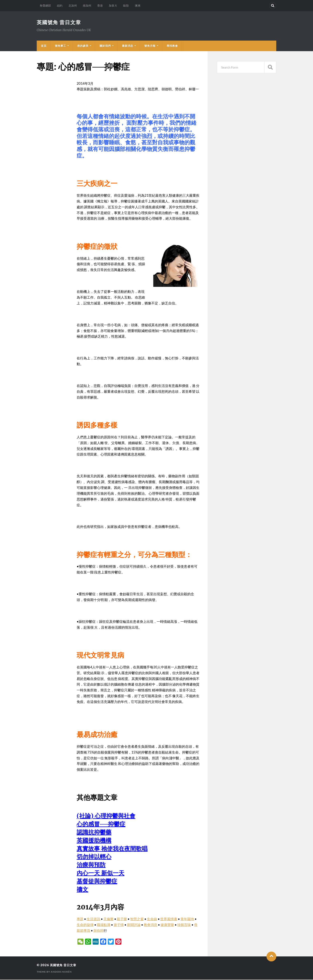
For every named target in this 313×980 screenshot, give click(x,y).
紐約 (60, 5)
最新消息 (128, 46)
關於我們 (105, 46)
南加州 (87, 5)
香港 (100, 5)
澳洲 (138, 5)
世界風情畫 (169, 919)
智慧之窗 (137, 919)
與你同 (99, 931)
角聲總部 (45, 5)
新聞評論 (134, 925)
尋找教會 (172, 46)
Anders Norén (61, 972)
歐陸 (126, 5)
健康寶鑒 (167, 925)
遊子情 (119, 925)
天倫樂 (108, 919)
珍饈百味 (184, 925)
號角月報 (150, 46)
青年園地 (187, 919)
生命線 (152, 919)
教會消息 (151, 925)
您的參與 (83, 46)
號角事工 (60, 46)
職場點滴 (104, 925)
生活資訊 (93, 919)
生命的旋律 (85, 925)
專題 (80, 919)
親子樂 (122, 919)
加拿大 (113, 5)
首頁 (44, 46)
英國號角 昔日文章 (60, 22)
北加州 (73, 5)
